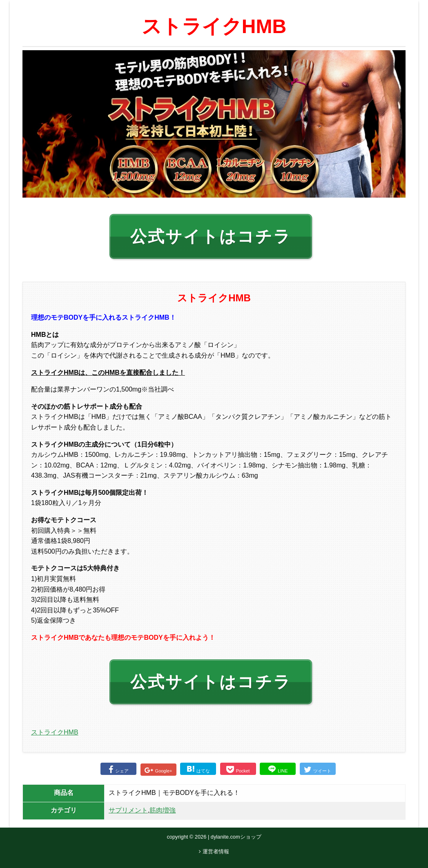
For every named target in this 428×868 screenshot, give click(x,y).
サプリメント (128, 810)
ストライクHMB (55, 732)
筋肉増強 (163, 810)
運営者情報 (214, 851)
